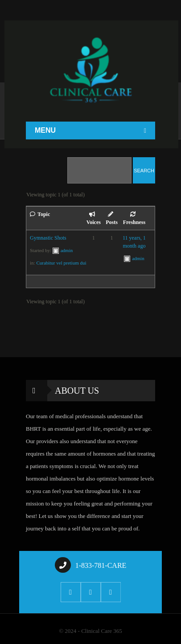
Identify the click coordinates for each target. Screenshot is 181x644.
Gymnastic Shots (48, 238)
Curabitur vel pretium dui (61, 263)
